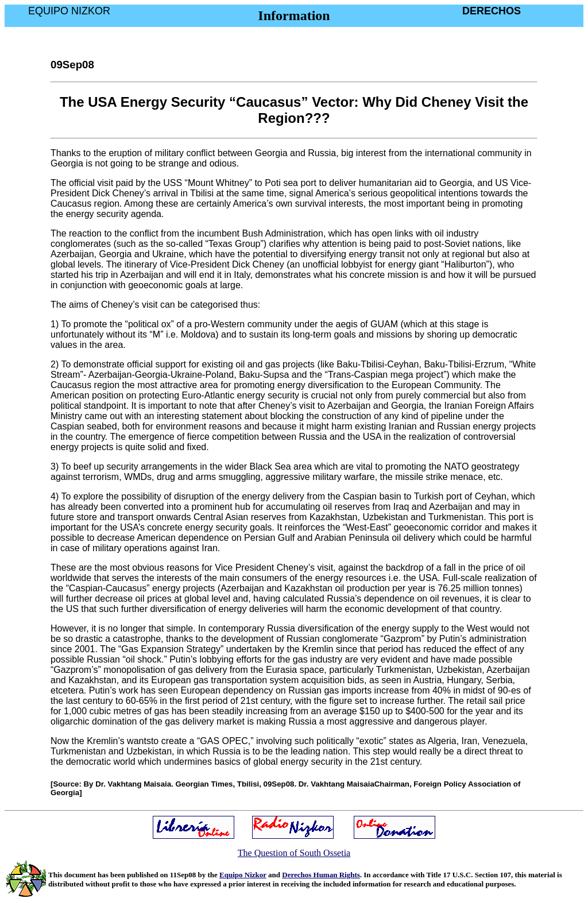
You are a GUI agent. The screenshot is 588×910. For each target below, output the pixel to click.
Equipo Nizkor (243, 875)
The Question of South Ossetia (294, 853)
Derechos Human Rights (321, 875)
